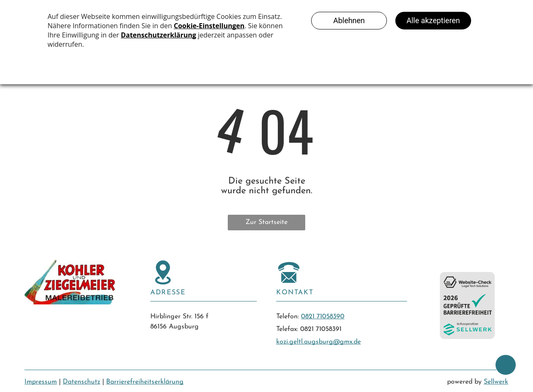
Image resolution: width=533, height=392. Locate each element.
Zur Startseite (266, 222)
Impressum (41, 382)
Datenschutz (81, 382)
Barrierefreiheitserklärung (145, 382)
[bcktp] (506, 365)
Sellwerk (496, 382)
